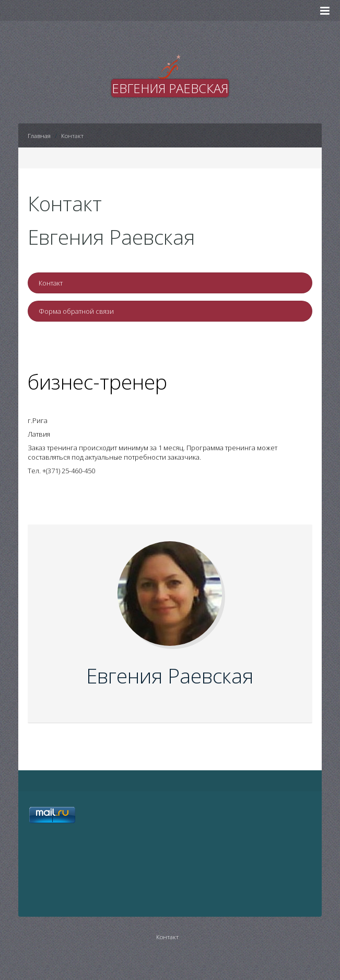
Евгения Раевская (170, 675)
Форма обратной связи (76, 311)
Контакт (51, 283)
